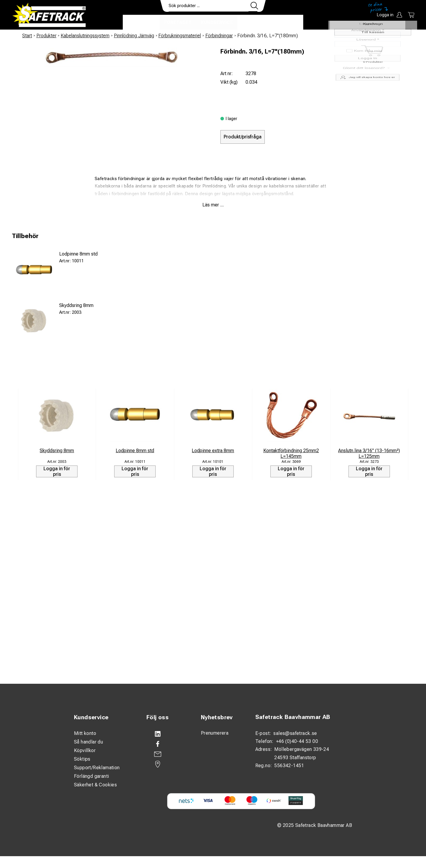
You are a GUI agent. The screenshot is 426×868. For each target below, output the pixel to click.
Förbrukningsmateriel (180, 36)
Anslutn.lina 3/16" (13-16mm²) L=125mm (369, 453)
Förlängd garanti (91, 776)
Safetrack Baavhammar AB (293, 717)
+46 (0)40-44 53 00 (297, 741)
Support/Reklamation (97, 768)
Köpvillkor (85, 750)
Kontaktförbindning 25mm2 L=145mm (291, 453)
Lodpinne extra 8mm (213, 451)
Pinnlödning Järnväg (134, 36)
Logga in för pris (57, 471)
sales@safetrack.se (295, 733)
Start (27, 36)
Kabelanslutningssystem (85, 36)
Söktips (82, 759)
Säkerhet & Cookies (95, 785)
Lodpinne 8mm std (78, 254)
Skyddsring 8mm (76, 305)
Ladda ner (286, 22)
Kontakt (253, 22)
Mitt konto (85, 733)
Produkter (141, 22)
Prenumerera (215, 733)
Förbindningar (219, 36)
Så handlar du (88, 742)
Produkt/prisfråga (243, 137)
